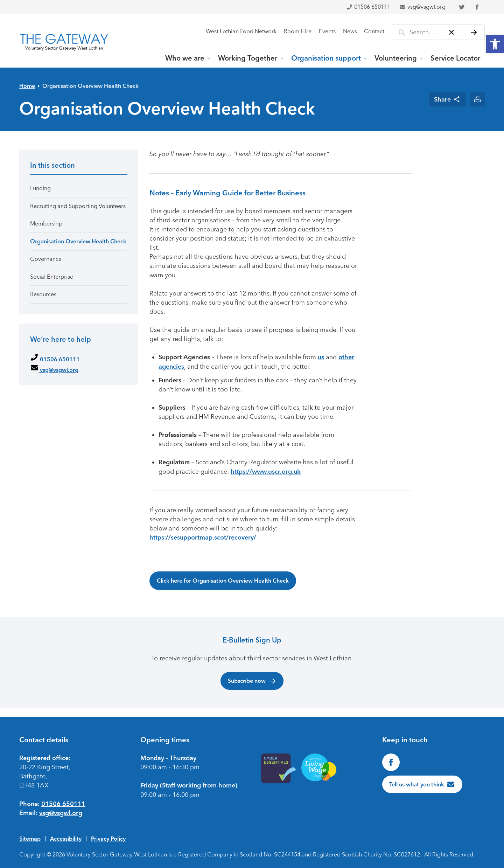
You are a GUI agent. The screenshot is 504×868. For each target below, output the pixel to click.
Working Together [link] (248, 58)
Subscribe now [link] (252, 681)
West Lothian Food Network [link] (241, 31)
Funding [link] (40, 188)
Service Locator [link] (455, 58)
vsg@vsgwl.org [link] (422, 7)
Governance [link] (46, 259)
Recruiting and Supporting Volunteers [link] (78, 206)
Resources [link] (43, 294)
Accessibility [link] (66, 839)
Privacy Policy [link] (108, 839)
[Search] (474, 32)
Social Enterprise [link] (52, 277)
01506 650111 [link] (368, 7)
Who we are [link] (185, 58)
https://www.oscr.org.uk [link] (266, 472)
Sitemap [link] (30, 839)
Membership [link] (46, 224)
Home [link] (27, 86)
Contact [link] (374, 31)
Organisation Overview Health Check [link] (90, 86)
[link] (495, 44)
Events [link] (327, 31)
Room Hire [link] (298, 31)
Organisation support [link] (326, 58)
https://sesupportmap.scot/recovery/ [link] (203, 537)
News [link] (350, 31)
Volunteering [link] (396, 58)
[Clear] (452, 32)
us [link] (321, 357)
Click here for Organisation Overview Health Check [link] (223, 581)
